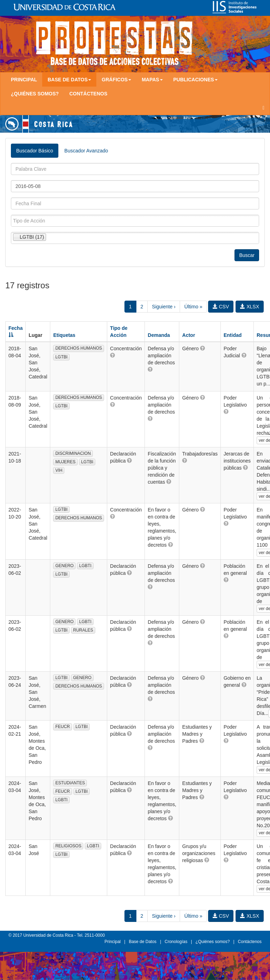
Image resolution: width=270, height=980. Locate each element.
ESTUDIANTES (70, 783)
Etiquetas (64, 335)
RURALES (83, 630)
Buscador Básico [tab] (35, 151)
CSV (221, 307)
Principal (24, 80)
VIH (59, 470)
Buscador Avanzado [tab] (86, 151)
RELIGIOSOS (68, 846)
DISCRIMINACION (73, 453)
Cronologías (176, 942)
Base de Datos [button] (69, 80)
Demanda (159, 335)
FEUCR (62, 727)
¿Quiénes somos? (35, 94)
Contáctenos (88, 94)
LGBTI (85, 566)
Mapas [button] (152, 80)
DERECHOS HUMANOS (79, 348)
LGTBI (61, 357)
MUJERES (65, 462)
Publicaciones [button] (195, 80)
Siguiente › (164, 307)
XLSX (250, 307)
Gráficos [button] (116, 80)
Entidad (233, 335)
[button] (112, 355)
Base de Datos (143, 942)
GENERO (64, 566)
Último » (193, 307)
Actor (189, 335)
